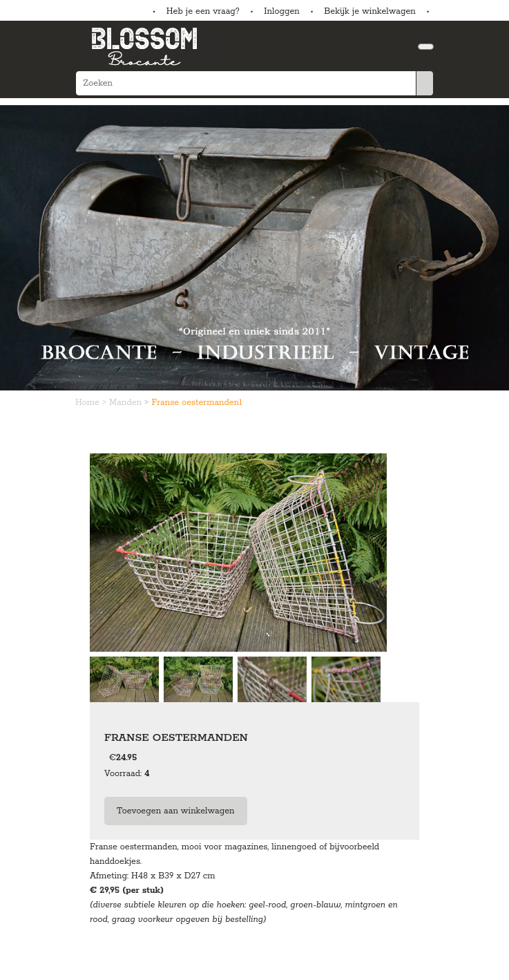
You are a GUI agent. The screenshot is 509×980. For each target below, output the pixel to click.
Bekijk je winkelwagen (370, 11)
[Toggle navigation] (426, 47)
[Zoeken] (246, 83)
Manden (127, 403)
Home (89, 403)
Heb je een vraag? (203, 11)
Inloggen (281, 11)
